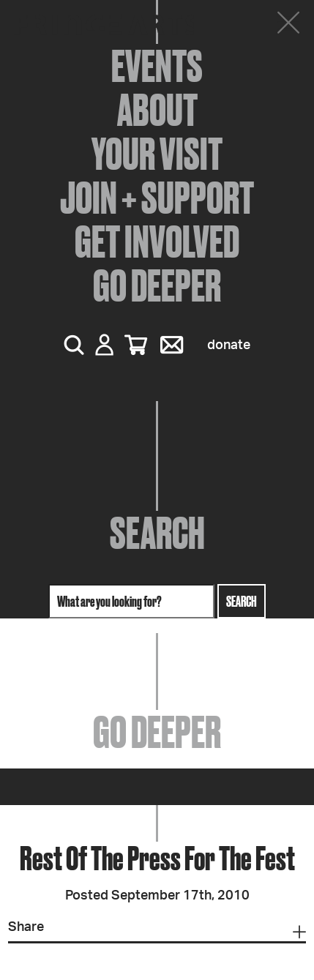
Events (157, 66)
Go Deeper (157, 285)
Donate (229, 345)
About (157, 110)
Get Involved (157, 242)
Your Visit (157, 154)
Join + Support (157, 198)
